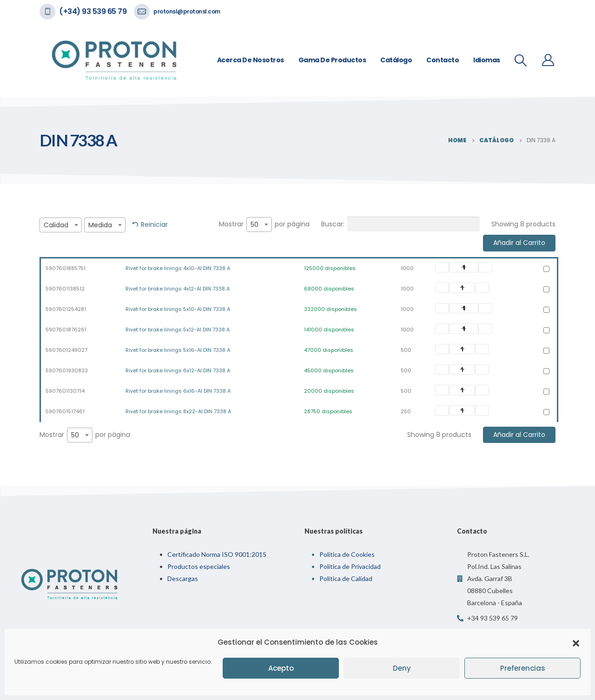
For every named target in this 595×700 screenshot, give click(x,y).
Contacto (443, 60)
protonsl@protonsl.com (187, 11)
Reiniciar (154, 225)
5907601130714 (65, 391)
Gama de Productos (332, 60)
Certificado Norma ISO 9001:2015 (217, 554)
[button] (576, 642)
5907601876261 (66, 330)
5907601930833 (67, 370)
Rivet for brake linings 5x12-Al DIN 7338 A (178, 330)
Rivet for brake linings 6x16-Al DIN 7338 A (178, 391)
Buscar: (400, 224)
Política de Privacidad (350, 566)
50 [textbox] (255, 225)
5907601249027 (66, 350)
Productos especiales (199, 566)
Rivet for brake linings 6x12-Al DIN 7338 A (178, 370)
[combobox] (61, 225)
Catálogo (396, 60)
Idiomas (487, 60)
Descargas (183, 578)
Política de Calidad (346, 578)
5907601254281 (66, 309)
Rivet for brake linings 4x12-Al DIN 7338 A (178, 289)
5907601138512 (65, 289)
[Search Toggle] (521, 60)
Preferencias (523, 668)
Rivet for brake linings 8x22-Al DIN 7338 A (178, 411)
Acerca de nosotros (251, 60)
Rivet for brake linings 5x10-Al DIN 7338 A (178, 309)
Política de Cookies (347, 554)
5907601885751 (66, 268)
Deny (402, 668)
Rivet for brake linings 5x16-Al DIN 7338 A (178, 350)
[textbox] (61, 225)
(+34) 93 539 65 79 (93, 11)
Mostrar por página (264, 225)
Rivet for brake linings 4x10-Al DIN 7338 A (178, 268)
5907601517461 (65, 411)
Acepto (281, 668)
